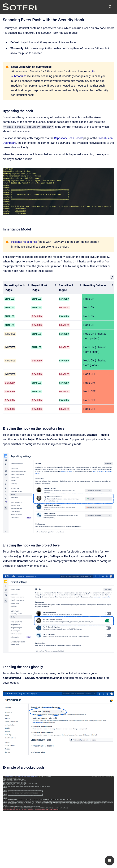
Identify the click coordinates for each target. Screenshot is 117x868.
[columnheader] (16, 288)
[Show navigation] (110, 861)
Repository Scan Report (68, 138)
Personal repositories (24, 242)
